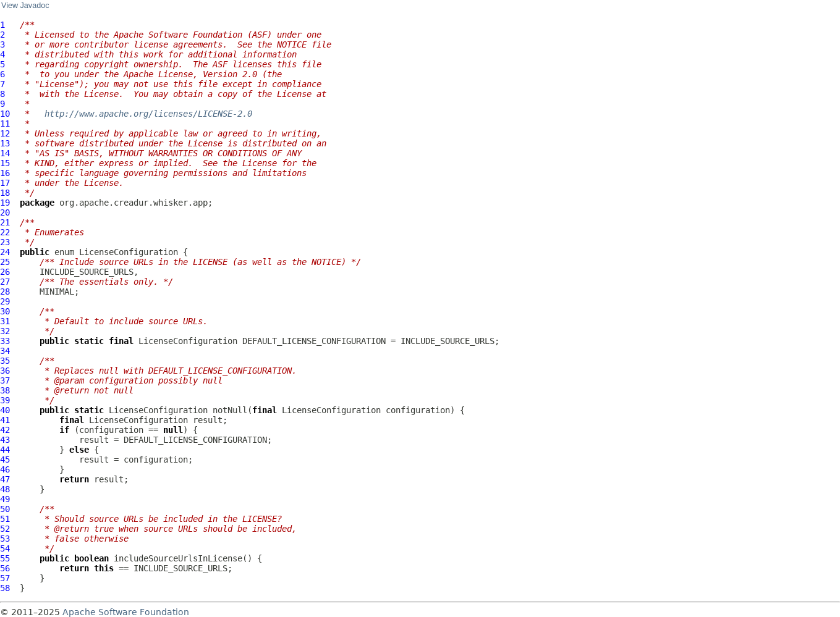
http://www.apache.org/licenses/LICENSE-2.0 (148, 114)
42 (5, 430)
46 (5, 469)
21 (5, 222)
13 (5, 143)
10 (5, 114)
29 (5, 301)
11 (5, 124)
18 (5, 193)
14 (5, 153)
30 (5, 311)
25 (5, 262)
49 (5, 499)
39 (5, 400)
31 (5, 321)
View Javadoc (25, 6)
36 (5, 371)
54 (5, 548)
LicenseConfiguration (129, 252)
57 (5, 578)
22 (5, 232)
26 (5, 272)
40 (5, 410)
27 (5, 282)
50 (5, 509)
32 (5, 331)
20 (5, 212)
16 (5, 173)
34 (5, 351)
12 (5, 133)
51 (5, 519)
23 (5, 242)
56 (5, 568)
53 (5, 539)
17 (5, 183)
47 (5, 479)
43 (5, 440)
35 (5, 361)
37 (5, 380)
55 (5, 558)
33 (5, 341)
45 (5, 460)
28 (5, 292)
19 (5, 203)
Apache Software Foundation (126, 612)
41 (5, 420)
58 (5, 588)
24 (5, 252)
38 (5, 390)
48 (5, 489)
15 (5, 163)
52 (5, 529)
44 (5, 450)
